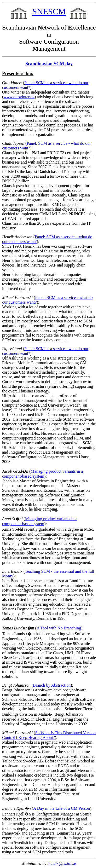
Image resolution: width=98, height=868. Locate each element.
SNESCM (49, 11)
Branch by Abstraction (52, 685)
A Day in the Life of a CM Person (62, 808)
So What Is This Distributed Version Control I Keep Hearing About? (49, 735)
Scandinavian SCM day (49, 64)
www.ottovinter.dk (19, 97)
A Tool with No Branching (59, 628)
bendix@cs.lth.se (62, 863)
